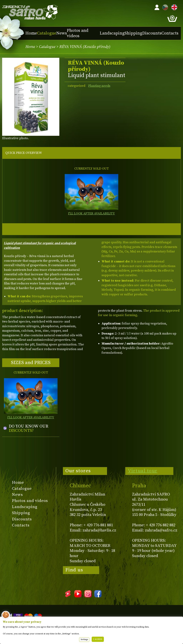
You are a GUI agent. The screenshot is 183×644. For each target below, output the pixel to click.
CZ (164, 7)
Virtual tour (143, 471)
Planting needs (99, 86)
